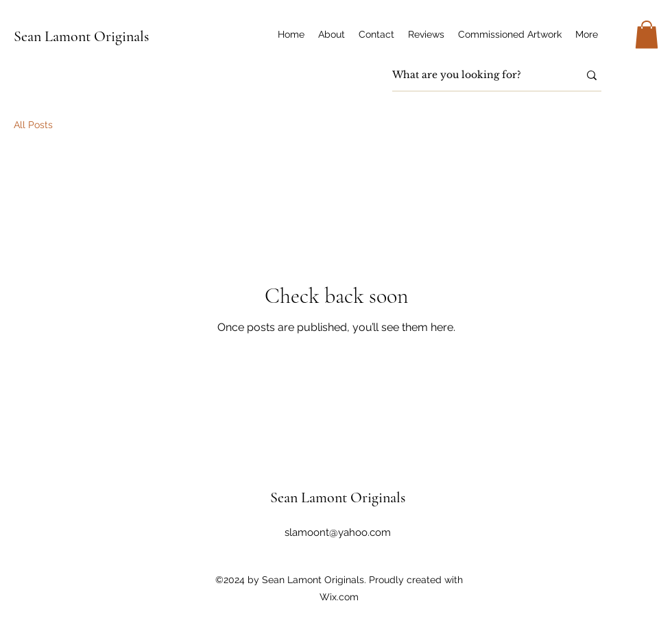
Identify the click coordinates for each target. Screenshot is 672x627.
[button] (647, 35)
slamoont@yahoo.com (338, 532)
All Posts (33, 125)
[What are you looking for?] (475, 75)
